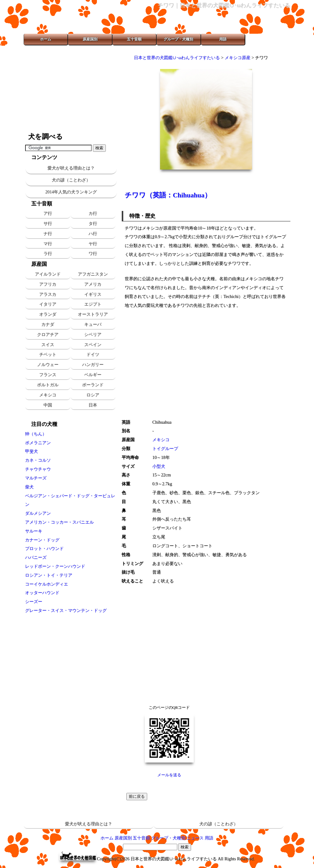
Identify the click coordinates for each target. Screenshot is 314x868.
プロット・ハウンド (44, 549)
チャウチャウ (38, 469)
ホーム (46, 39)
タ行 (93, 224)
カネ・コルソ (38, 460)
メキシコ (48, 395)
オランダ (48, 314)
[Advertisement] (71, 89)
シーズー (34, 602)
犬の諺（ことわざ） (71, 180)
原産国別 (90, 39)
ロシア (93, 395)
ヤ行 (93, 244)
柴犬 (29, 487)
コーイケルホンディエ (47, 584)
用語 (223, 39)
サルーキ (34, 531)
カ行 (93, 213)
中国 (48, 405)
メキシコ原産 (238, 58)
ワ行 (93, 254)
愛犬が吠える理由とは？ (71, 168)
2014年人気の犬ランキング (71, 192)
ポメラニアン (38, 443)
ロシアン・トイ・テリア (49, 575)
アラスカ (48, 294)
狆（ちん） (36, 434)
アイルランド (48, 274)
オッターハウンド (42, 593)
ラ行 (48, 254)
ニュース (195, 838)
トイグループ (165, 449)
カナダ (48, 324)
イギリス (93, 294)
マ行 (48, 244)
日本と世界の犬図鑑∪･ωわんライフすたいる (177, 58)
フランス (48, 375)
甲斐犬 (32, 451)
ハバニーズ (36, 557)
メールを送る (169, 775)
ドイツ (93, 354)
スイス (48, 345)
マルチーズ (36, 478)
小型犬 (159, 466)
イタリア (48, 304)
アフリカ (48, 284)
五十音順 (134, 39)
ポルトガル (48, 385)
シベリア (93, 335)
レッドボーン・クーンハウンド (55, 566)
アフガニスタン (93, 274)
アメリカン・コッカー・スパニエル (59, 522)
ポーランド (93, 385)
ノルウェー (48, 365)
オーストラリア (93, 314)
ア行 (48, 213)
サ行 (48, 224)
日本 (93, 405)
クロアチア (48, 335)
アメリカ (93, 284)
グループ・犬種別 (178, 39)
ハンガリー (93, 365)
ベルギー (93, 375)
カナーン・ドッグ (42, 540)
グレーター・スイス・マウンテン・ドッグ (66, 610)
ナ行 (48, 234)
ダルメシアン (38, 513)
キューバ (93, 324)
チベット (48, 354)
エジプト (93, 304)
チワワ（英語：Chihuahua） (168, 195)
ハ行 (93, 234)
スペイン (93, 345)
